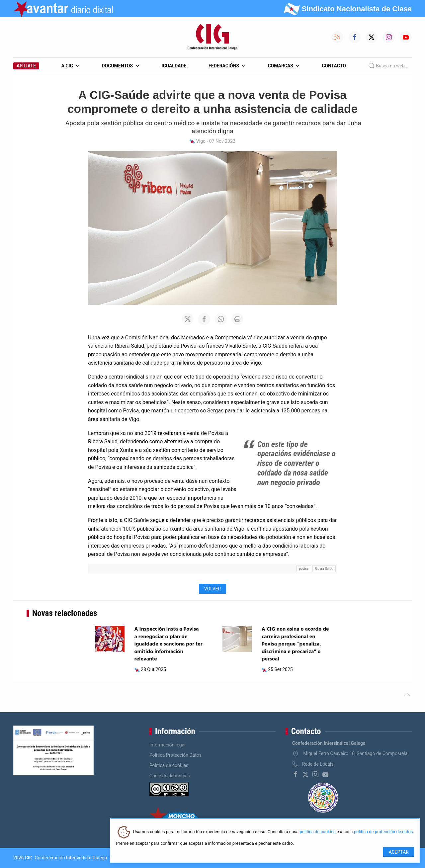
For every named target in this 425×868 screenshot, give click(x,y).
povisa (304, 569)
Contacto (334, 66)
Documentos (120, 66)
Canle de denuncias (170, 776)
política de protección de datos (383, 832)
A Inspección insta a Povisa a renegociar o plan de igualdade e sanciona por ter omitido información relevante (169, 644)
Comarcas (284, 66)
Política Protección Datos (175, 755)
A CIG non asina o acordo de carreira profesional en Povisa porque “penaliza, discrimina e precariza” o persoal (295, 644)
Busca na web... (388, 66)
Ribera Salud (324, 569)
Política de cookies (169, 765)
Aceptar (399, 852)
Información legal (168, 745)
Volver (212, 589)
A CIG (71, 66)
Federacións (227, 66)
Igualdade (174, 66)
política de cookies (317, 832)
